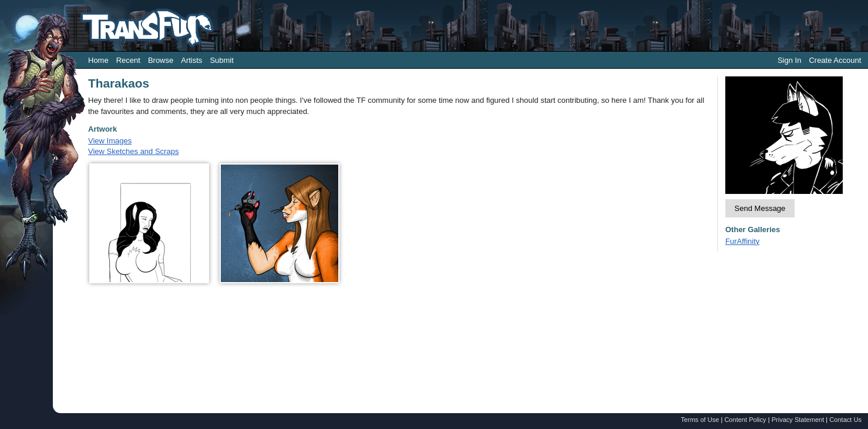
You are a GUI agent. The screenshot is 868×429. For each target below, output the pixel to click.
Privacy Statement (798, 420)
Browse (161, 60)
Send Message (760, 208)
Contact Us (845, 420)
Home (98, 60)
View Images (110, 141)
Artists (191, 60)
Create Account (835, 60)
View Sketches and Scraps (133, 151)
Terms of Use (700, 420)
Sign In (789, 60)
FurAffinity (742, 241)
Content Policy (745, 420)
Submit (221, 60)
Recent (128, 60)
